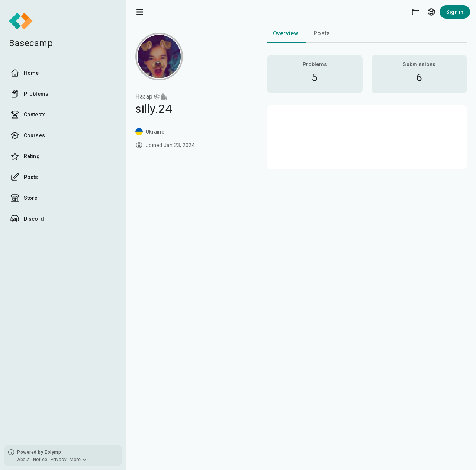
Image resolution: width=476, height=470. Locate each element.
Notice (40, 460)
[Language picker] (431, 12)
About (24, 460)
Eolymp (53, 452)
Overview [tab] (286, 33)
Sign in (455, 12)
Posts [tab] (322, 33)
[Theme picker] (416, 12)
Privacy (59, 460)
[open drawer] (140, 12)
